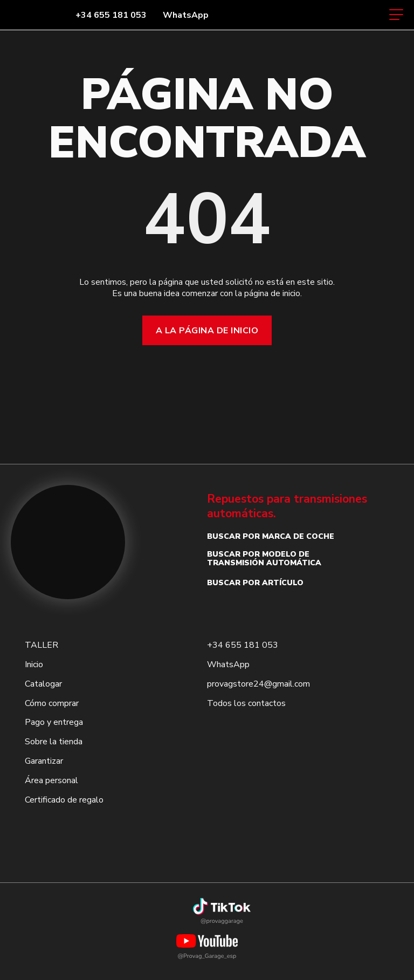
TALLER (42, 645)
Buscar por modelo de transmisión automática (264, 558)
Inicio (34, 664)
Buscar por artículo (255, 583)
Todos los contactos (246, 703)
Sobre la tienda (54, 742)
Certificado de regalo (64, 800)
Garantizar (44, 761)
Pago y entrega (54, 722)
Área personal (51, 780)
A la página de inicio (207, 331)
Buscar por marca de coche (271, 536)
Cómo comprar (52, 703)
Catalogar (43, 684)
